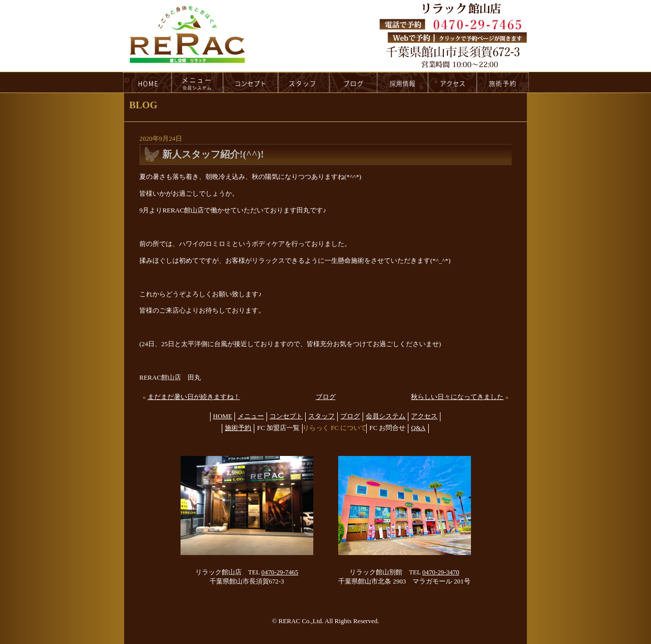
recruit (403, 82)
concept (251, 82)
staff (304, 82)
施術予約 (238, 428)
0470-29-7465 (280, 572)
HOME (147, 82)
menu (197, 82)
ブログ (326, 397)
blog (353, 82)
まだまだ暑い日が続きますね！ (194, 397)
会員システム (386, 416)
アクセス (424, 416)
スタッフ (321, 416)
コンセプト (286, 416)
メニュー (251, 416)
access (453, 82)
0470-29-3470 (441, 572)
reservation (503, 82)
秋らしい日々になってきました (457, 397)
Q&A (418, 428)
